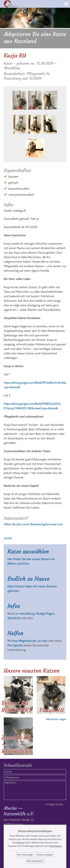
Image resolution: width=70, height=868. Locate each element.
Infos (14, 606)
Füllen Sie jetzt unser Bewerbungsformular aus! (33, 524)
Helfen (15, 633)
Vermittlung (27, 614)
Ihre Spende (15, 645)
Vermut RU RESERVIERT (16, 707)
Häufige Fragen (45, 614)
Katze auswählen (28, 552)
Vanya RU (51, 710)
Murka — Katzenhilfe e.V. (19, 811)
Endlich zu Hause (28, 579)
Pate (45, 641)
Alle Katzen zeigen (56, 719)
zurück (8, 538)
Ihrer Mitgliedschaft (24, 641)
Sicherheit (14, 618)
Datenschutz (56, 846)
